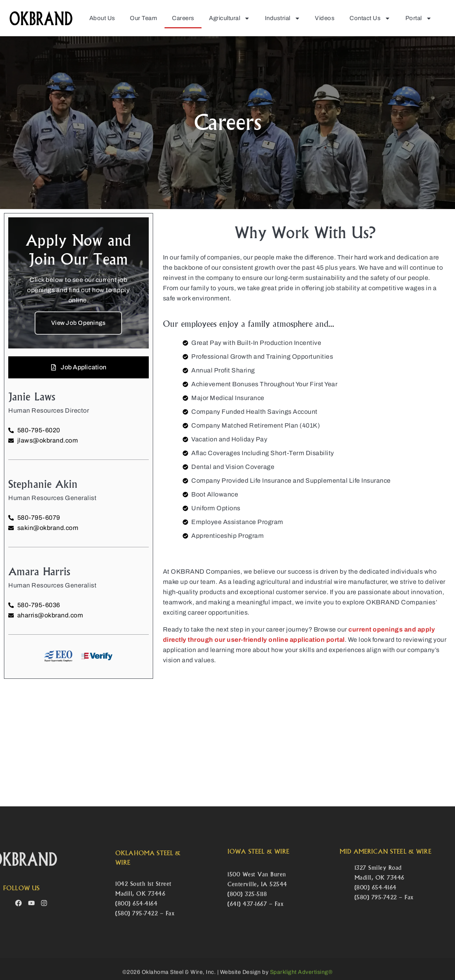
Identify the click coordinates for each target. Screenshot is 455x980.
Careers (183, 18)
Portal (419, 18)
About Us (102, 18)
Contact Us (370, 18)
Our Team (143, 18)
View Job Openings (78, 323)
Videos (325, 18)
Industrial (283, 18)
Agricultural (229, 18)
